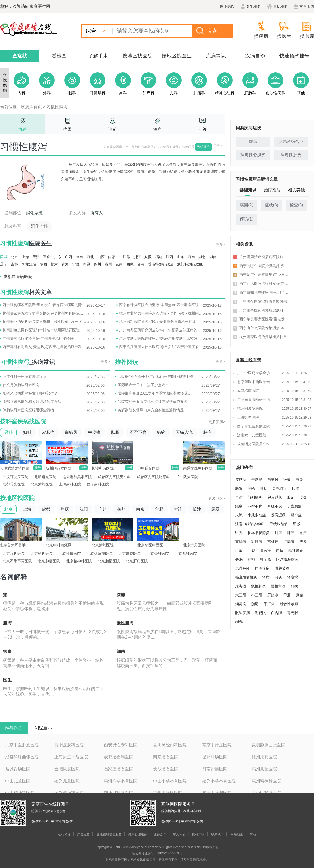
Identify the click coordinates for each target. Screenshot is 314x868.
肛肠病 (289, 542)
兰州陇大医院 (187, 477)
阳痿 (296, 488)
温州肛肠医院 (215, 757)
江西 (170, 257)
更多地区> (217, 499)
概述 (23, 129)
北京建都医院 (130, 554)
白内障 (277, 613)
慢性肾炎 (278, 586)
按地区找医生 (177, 56)
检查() (296, 205)
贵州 (108, 264)
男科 (8, 432)
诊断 (113, 129)
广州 (103, 509)
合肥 (159, 509)
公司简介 (64, 834)
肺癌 (291, 533)
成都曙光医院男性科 (114, 477)
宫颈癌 (273, 542)
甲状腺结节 (279, 524)
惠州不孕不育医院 (121, 781)
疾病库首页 (31, 107)
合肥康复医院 (67, 769)
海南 (79, 257)
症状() (272, 205)
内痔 (280, 551)
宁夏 (76, 264)
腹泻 (253, 141)
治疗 (158, 129)
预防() (246, 219)
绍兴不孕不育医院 (219, 781)
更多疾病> (217, 422)
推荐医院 (14, 728)
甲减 (297, 524)
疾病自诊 (255, 56)
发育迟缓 (278, 515)
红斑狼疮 (262, 568)
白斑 (299, 479)
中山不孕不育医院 (170, 781)
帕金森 (266, 559)
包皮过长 (275, 497)
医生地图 (251, 7)
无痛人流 (184, 432)
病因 (68, 129)
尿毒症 (241, 586)
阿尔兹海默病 (287, 559)
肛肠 (115, 432)
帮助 (253, 834)
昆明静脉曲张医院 (268, 745)
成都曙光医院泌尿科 (153, 477)
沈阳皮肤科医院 (69, 745)
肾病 (266, 577)
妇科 (27, 432)
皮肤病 (48, 432)
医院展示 (43, 728)
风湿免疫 (243, 568)
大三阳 (241, 595)
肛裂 (251, 551)
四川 (98, 264)
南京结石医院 (166, 757)
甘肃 (54, 264)
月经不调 (275, 506)
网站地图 (237, 834)
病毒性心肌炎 (253, 155)
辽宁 (4, 264)
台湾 (141, 264)
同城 (4, 257)
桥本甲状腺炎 (259, 533)
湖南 (213, 257)
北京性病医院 (70, 554)
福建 (159, 257)
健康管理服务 (138, 834)
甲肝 (287, 595)
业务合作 (160, 834)
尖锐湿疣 (280, 488)
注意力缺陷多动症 (250, 524)
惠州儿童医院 (264, 769)
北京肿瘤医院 (49, 561)
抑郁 (251, 559)
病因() (246, 205)
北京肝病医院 (137, 561)
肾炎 (278, 577)
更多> (220, 244)
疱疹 (239, 506)
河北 (90, 257)
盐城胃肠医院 (18, 769)
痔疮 (303, 542)
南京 (140, 509)
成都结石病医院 (119, 757)
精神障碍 (296, 551)
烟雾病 (241, 604)
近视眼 (260, 613)
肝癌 (278, 533)
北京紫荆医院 (42, 484)
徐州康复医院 (264, 757)
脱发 (239, 488)
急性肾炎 (259, 586)
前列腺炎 (255, 497)
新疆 (87, 264)
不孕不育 (138, 432)
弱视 (239, 622)
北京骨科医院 (158, 554)
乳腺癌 (257, 542)
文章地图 (304, 7)
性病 (264, 488)
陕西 (43, 264)
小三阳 (257, 595)
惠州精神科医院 (266, 781)
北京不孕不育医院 (17, 561)
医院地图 (277, 7)
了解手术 (98, 56)
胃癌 (303, 533)
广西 (69, 257)
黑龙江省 (29, 264)
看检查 (59, 56)
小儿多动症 (257, 515)
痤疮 (251, 488)
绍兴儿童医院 (67, 781)
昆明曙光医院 (45, 477)
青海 (65, 264)
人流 (239, 515)
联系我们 (217, 834)
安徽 (148, 257)
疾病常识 (216, 56)
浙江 (137, 257)
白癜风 (273, 479)
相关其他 (296, 190)
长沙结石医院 (166, 769)
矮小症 (296, 515)
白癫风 (71, 432)
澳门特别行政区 (190, 264)
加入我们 (179, 834)
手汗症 (269, 604)
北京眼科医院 (14, 554)
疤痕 (287, 479)
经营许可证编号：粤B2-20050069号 (157, 853)
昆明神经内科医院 (170, 745)
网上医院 (227, 7)
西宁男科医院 (98, 484)
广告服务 (83, 834)
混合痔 (266, 551)
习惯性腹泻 (57, 107)
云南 (119, 264)
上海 (25, 257)
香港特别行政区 (161, 264)
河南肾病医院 (215, 769)
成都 (46, 509)
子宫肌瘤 (294, 506)
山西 (101, 257)
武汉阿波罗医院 (15, 477)
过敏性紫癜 (289, 604)
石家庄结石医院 (119, 769)
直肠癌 (241, 542)
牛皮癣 (94, 432)
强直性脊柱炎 (246, 577)
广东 (58, 257)
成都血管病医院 (18, 277)
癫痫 (161, 432)
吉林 (14, 264)
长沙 (197, 509)
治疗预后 (272, 190)
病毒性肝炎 (291, 155)
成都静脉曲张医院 (22, 757)
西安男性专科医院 (121, 745)
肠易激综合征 (291, 141)
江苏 (126, 257)
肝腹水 (273, 595)
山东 (181, 257)
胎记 (291, 497)
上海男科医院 (70, 484)
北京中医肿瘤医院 (22, 745)
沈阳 (84, 509)
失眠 (239, 559)
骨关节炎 (282, 568)
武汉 (216, 509)
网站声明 (198, 834)
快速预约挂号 (294, 56)
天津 (36, 257)
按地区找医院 (137, 56)
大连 (178, 509)
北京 (14, 257)
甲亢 (239, 533)
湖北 (202, 257)
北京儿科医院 (186, 554)
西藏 (130, 264)
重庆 (47, 257)
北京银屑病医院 (100, 554)
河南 (191, 257)
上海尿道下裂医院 (71, 757)
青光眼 (293, 613)
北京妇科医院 (42, 554)
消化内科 (39, 226)
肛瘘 (239, 551)
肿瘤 (207, 432)
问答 (203, 129)
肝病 (294, 586)
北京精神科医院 (79, 561)
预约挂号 (204, 147)
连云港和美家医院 (77, 477)
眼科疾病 (243, 613)
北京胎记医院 (109, 561)
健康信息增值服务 (109, 834)
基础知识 (248, 190)
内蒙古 (114, 257)
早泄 (239, 497)
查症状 (20, 56)
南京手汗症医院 (217, 745)
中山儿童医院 (18, 781)
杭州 (121, 509)
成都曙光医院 (14, 484)
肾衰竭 (293, 577)
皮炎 (303, 497)
